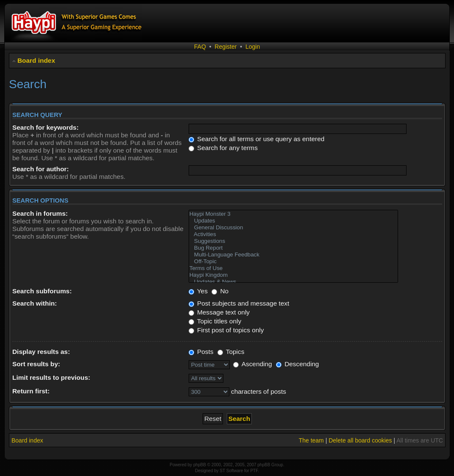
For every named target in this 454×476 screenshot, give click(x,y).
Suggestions (293, 241)
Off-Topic (293, 262)
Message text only (219, 312)
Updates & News (293, 282)
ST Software (231, 471)
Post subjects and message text (239, 303)
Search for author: (40, 169)
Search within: (35, 303)
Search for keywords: (46, 127)
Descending (298, 364)
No (220, 291)
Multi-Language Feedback (293, 255)
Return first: (31, 391)
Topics (231, 352)
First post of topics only (226, 330)
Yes (198, 291)
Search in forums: (40, 213)
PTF (254, 471)
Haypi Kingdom (293, 275)
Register (226, 47)
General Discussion (293, 228)
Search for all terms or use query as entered (257, 139)
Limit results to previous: (51, 377)
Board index (36, 60)
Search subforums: (42, 291)
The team (311, 440)
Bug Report (293, 248)
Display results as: (41, 352)
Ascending (252, 364)
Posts (201, 352)
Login (253, 47)
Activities (293, 234)
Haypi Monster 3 (293, 214)
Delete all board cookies (360, 440)
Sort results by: (36, 364)
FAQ (200, 47)
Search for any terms (223, 148)
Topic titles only (215, 321)
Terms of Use (293, 268)
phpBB (200, 465)
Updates (293, 221)
